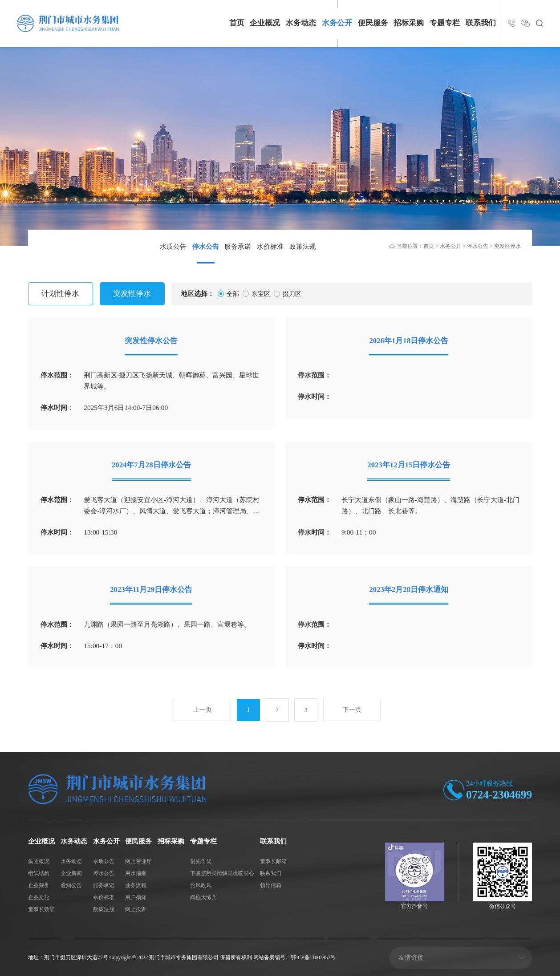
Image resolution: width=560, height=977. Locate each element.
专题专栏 (445, 23)
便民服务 (373, 23)
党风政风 (201, 886)
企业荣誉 (39, 886)
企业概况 (265, 23)
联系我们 (481, 23)
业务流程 (136, 886)
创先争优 (201, 862)
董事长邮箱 (273, 862)
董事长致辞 (41, 910)
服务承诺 (238, 246)
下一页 (352, 712)
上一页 (202, 712)
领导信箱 (271, 886)
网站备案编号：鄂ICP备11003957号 (295, 958)
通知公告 (71, 886)
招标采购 (409, 23)
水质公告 (173, 246)
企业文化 (39, 898)
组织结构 (39, 874)
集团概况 (39, 862)
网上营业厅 (138, 862)
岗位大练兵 (203, 898)
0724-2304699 (499, 796)
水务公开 (337, 23)
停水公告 (206, 246)
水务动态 (301, 23)
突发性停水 (507, 246)
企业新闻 (71, 874)
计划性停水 (60, 294)
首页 (237, 23)
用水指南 (136, 874)
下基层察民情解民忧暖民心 (222, 874)
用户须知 (136, 898)
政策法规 (303, 246)
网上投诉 (136, 910)
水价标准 (270, 246)
